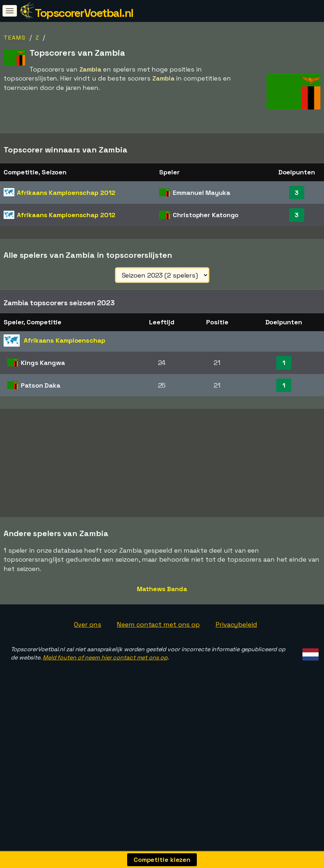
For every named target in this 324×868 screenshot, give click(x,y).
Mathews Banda (162, 632)
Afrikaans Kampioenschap (66, 193)
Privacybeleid (236, 667)
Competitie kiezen (162, 860)
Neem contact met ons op (158, 667)
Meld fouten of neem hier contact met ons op (105, 701)
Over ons (87, 667)
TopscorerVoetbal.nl (84, 13)
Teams (15, 38)
